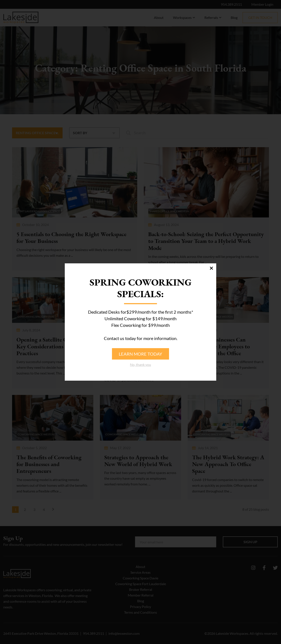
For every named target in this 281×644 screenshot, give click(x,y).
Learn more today (140, 354)
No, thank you (140, 365)
